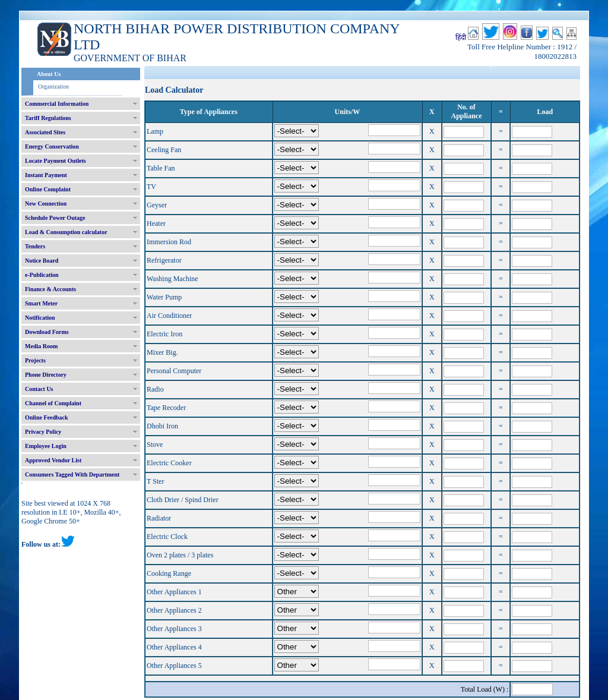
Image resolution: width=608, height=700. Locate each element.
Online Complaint (48, 189)
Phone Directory (46, 375)
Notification (40, 318)
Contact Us (39, 389)
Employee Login (46, 446)
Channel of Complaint (53, 403)
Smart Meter (41, 303)
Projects (35, 360)
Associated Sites (45, 132)
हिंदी (461, 37)
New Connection (46, 204)
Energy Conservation (52, 146)
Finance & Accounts (50, 289)
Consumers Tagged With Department (72, 474)
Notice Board (42, 261)
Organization (53, 86)
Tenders (35, 246)
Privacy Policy (43, 432)
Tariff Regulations (48, 118)
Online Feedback (47, 417)
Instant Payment (46, 175)
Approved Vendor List (53, 460)
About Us (49, 74)
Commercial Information (57, 104)
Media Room (41, 346)
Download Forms (47, 332)
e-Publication (42, 275)
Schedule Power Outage (55, 218)
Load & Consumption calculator (66, 232)
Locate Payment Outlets (56, 161)
